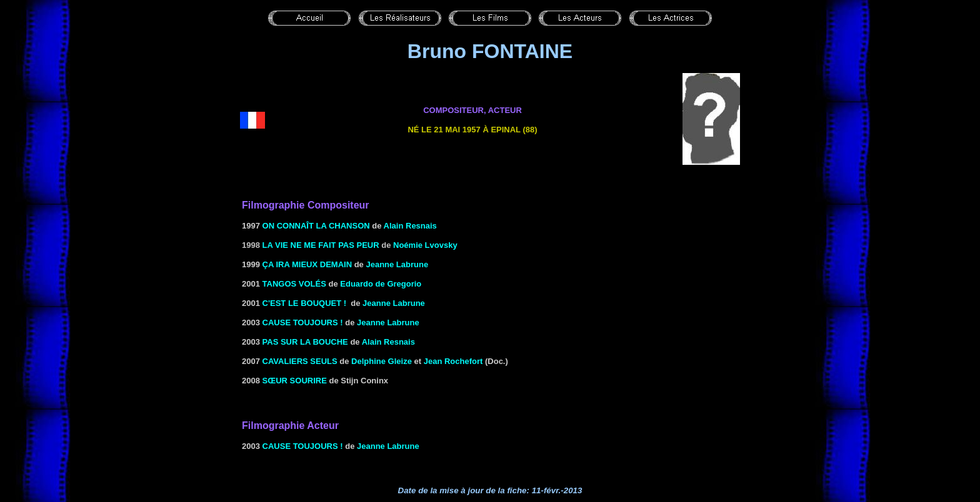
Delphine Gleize (382, 361)
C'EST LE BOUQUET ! (305, 303)
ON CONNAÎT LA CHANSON (316, 226)
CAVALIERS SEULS (300, 361)
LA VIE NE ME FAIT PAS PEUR (321, 245)
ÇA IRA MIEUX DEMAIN (307, 264)
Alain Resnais (410, 226)
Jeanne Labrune (394, 303)
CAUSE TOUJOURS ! (303, 322)
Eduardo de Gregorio (381, 284)
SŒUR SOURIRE (295, 381)
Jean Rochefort (453, 361)
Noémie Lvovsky (425, 245)
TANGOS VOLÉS (294, 284)
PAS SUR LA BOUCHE (304, 342)
